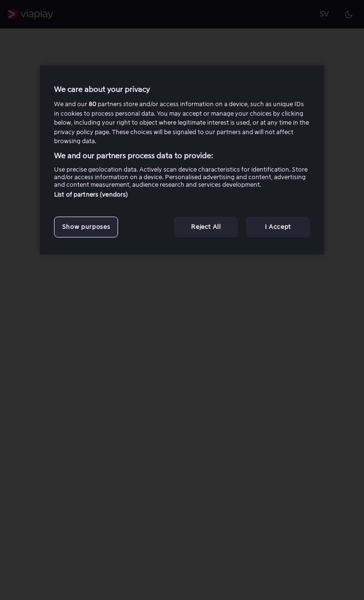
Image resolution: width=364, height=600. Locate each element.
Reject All (206, 227)
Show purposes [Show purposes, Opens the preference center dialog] (86, 227)
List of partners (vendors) (91, 195)
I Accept (278, 227)
